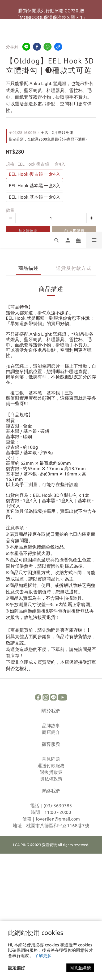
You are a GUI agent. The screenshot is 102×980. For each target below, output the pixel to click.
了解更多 (43, 955)
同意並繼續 (80, 968)
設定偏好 (16, 968)
